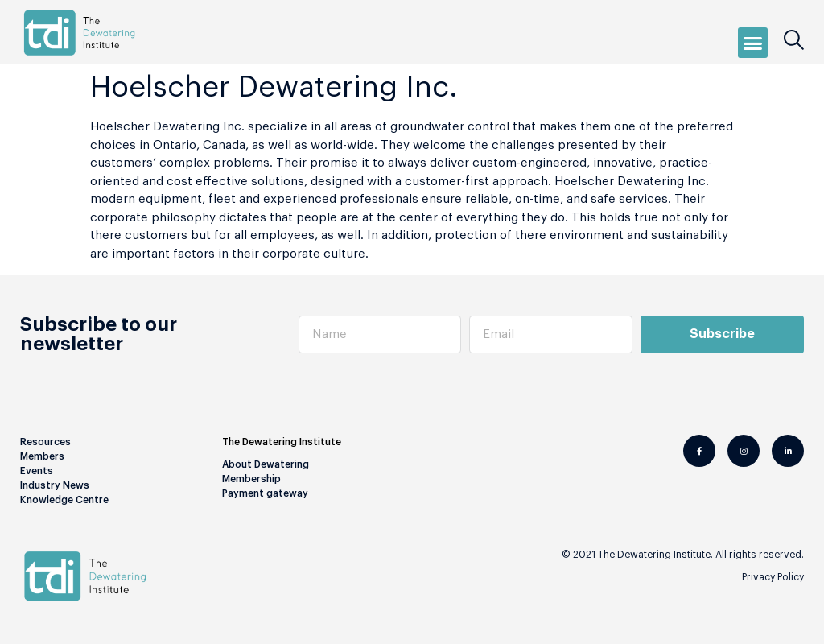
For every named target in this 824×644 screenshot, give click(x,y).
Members (42, 456)
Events (37, 471)
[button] (753, 43)
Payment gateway (265, 493)
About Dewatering (266, 464)
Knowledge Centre (64, 500)
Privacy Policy (773, 577)
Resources (45, 442)
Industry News (55, 485)
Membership (251, 479)
